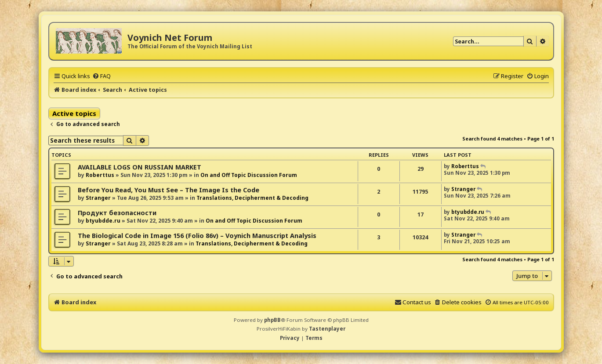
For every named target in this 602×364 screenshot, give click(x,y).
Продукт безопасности (117, 213)
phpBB (272, 320)
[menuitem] (102, 76)
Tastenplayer (327, 329)
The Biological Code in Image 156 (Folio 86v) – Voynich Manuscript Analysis (197, 236)
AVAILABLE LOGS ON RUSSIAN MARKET (140, 167)
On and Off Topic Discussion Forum (249, 175)
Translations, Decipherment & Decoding (252, 198)
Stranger (98, 198)
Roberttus (100, 175)
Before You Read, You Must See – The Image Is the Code (169, 190)
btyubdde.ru (103, 221)
